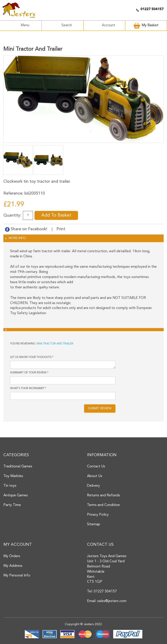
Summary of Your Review (28, 373)
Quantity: (12, 215)
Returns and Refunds (103, 495)
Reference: (13, 193)
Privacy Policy (98, 515)
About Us (95, 476)
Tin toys (10, 486)
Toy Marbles (13, 476)
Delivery (93, 486)
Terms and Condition (103, 505)
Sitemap (94, 524)
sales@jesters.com (112, 601)
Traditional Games (18, 467)
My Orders (12, 556)
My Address (13, 566)
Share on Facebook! (27, 229)
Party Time (12, 505)
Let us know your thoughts (31, 357)
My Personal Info (17, 576)
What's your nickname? (27, 388)
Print (61, 229)
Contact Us (96, 467)
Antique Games (16, 495)
